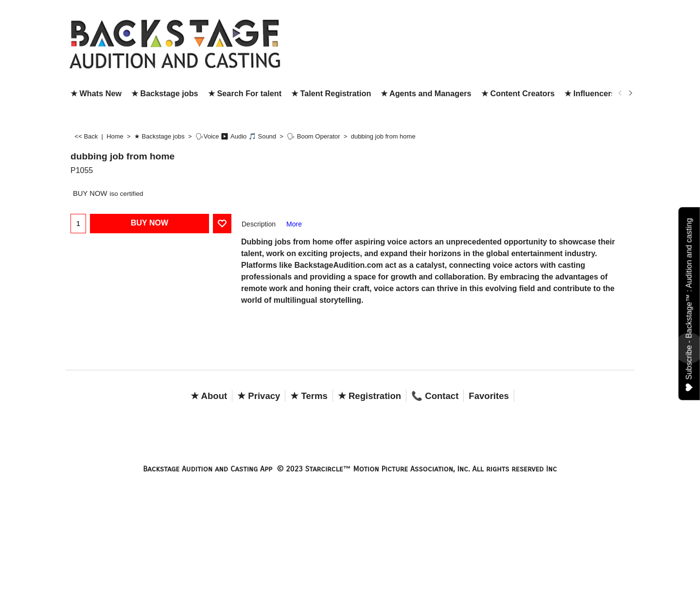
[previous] (620, 93)
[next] (630, 93)
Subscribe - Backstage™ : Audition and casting (690, 304)
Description (259, 224)
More (294, 224)
